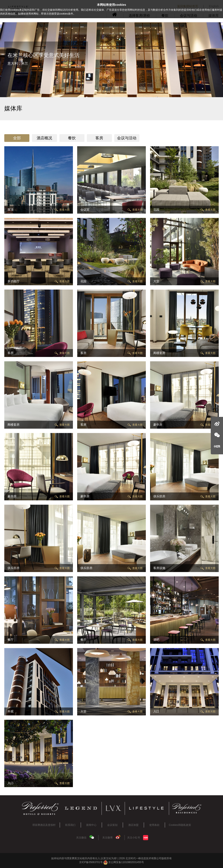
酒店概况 (44, 138)
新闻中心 (91, 825)
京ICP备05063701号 (91, 862)
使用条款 (154, 825)
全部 (17, 138)
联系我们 (70, 825)
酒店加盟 (133, 825)
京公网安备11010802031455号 (124, 862)
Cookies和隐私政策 (180, 825)
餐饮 (72, 138)
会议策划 (112, 825)
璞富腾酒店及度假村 (44, 825)
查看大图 (65, 210)
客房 (99, 138)
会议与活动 (127, 138)
